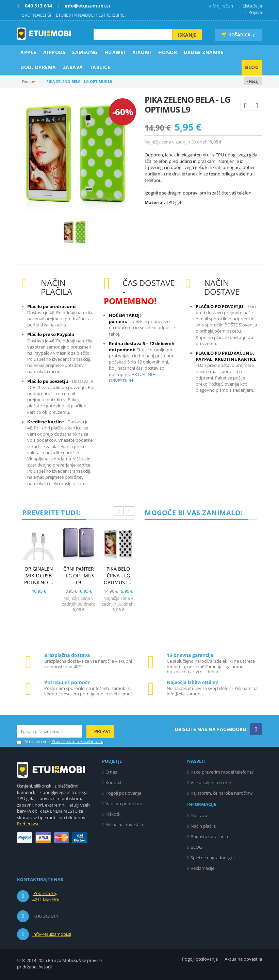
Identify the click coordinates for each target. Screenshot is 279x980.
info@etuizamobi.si (52, 934)
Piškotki (113, 814)
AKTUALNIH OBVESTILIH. (132, 377)
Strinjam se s (34, 741)
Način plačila (203, 826)
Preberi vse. (29, 824)
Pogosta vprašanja (209, 837)
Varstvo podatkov (124, 804)
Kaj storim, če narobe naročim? (222, 793)
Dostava (199, 815)
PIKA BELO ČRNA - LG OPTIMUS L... (118, 576)
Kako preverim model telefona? (222, 772)
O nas (111, 772)
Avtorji (45, 967)
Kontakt (114, 782)
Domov (29, 81)
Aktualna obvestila (124, 825)
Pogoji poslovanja (123, 793)
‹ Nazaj (253, 81)
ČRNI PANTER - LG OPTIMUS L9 (79, 576)
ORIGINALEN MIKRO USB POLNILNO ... (39, 576)
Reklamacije (202, 868)
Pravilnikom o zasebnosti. (77, 741)
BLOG (196, 847)
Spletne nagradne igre (213, 858)
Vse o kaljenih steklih (211, 782)
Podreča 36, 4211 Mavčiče (46, 897)
